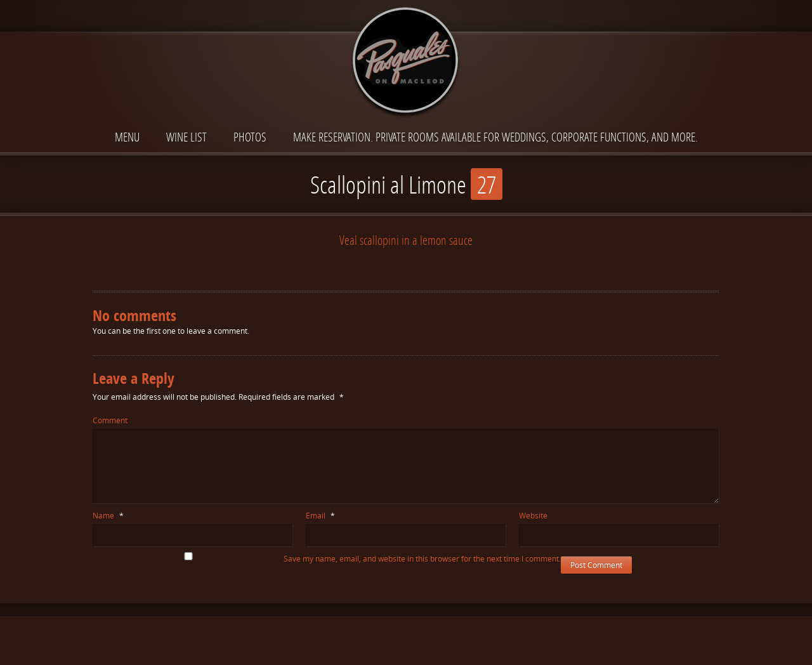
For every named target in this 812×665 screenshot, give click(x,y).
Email (320, 516)
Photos (250, 137)
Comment (110, 420)
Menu (127, 137)
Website (533, 516)
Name (108, 516)
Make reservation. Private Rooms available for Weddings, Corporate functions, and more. (495, 137)
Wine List (187, 137)
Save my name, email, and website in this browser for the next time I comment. (422, 559)
